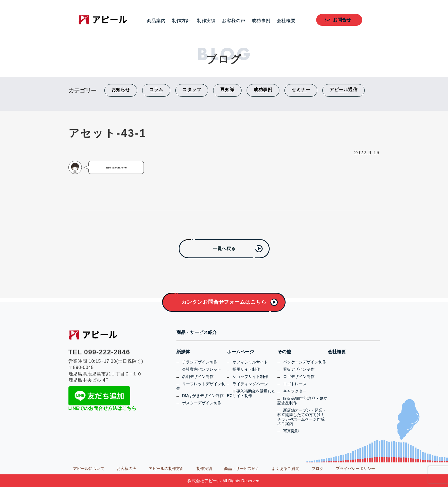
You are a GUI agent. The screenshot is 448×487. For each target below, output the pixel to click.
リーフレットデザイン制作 (201, 386)
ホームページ (240, 352)
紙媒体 (183, 352)
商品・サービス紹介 (197, 333)
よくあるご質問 (286, 468)
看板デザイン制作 (299, 369)
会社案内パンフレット (202, 369)
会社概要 (286, 21)
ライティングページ (250, 384)
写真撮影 (291, 431)
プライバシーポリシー (355, 468)
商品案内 (156, 21)
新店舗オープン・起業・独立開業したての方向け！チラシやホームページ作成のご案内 (302, 417)
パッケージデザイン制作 (305, 362)
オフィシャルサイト (250, 362)
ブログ (318, 468)
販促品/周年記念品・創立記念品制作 (302, 401)
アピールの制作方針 (166, 468)
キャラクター (295, 391)
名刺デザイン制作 (198, 377)
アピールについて (89, 468)
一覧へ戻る (224, 249)
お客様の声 (234, 21)
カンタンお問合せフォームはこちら (224, 302)
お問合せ (342, 20)
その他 (284, 352)
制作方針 (181, 21)
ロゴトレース (295, 384)
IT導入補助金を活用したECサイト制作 (251, 393)
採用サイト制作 (246, 369)
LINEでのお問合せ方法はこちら (103, 408)
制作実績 (206, 21)
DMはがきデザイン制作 (203, 396)
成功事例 (261, 21)
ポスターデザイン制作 (202, 403)
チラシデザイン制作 (200, 362)
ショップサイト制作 (250, 377)
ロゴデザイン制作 (299, 377)
